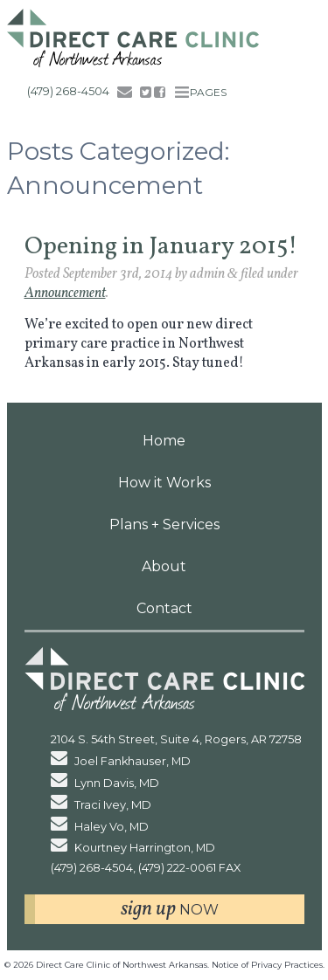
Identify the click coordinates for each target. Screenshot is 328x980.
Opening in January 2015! (161, 247)
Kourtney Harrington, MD (133, 848)
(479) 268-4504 (68, 91)
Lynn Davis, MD (105, 783)
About (164, 566)
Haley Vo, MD (100, 827)
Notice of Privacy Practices (267, 965)
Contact (164, 608)
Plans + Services (164, 525)
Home (164, 441)
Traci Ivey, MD (101, 804)
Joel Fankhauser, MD (121, 761)
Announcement (65, 293)
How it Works (164, 483)
